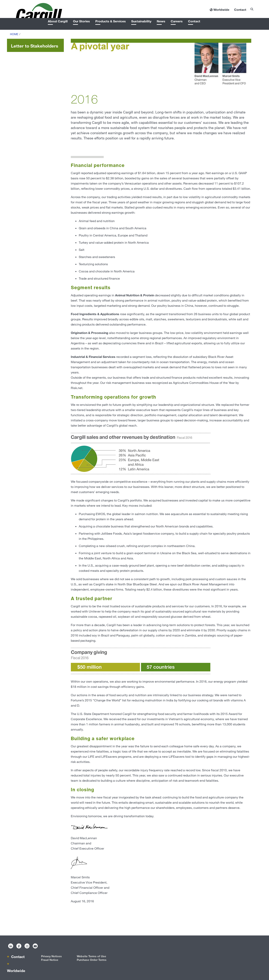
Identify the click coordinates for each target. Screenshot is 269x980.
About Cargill (58, 21)
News (161, 21)
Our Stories (81, 21)
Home (14, 34)
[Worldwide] (220, 9)
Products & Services (111, 21)
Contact (194, 21)
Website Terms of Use (91, 956)
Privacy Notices (51, 956)
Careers (177, 21)
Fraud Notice (50, 960)
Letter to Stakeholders (35, 46)
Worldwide (16, 971)
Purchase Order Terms (92, 960)
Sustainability (141, 21)
